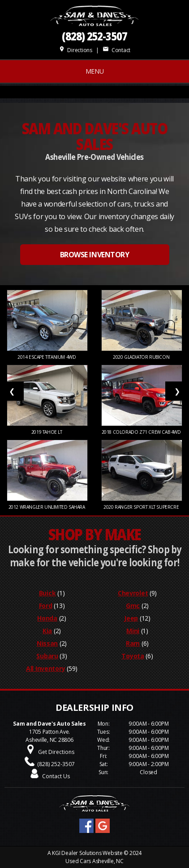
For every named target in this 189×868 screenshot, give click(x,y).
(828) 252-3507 (94, 36)
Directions (75, 50)
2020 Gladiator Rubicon (142, 357)
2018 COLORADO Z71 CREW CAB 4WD (142, 432)
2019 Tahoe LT (47, 432)
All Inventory (45, 668)
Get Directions (56, 752)
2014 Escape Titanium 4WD (47, 357)
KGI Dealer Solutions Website (87, 853)
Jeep (131, 618)
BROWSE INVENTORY (94, 255)
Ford (46, 606)
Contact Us (56, 776)
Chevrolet (133, 593)
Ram (133, 643)
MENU (95, 71)
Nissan (47, 643)
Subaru (47, 656)
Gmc (133, 606)
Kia (47, 631)
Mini (133, 631)
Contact (116, 50)
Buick (47, 593)
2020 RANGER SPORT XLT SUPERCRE (142, 507)
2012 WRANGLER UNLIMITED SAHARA (47, 507)
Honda (47, 618)
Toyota (133, 656)
